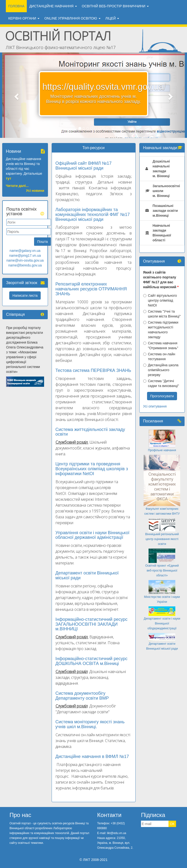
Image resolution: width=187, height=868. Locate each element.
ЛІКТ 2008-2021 (95, 860)
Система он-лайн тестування (159, 357)
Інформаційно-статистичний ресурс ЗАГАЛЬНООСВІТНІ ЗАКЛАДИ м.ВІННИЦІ (92, 624)
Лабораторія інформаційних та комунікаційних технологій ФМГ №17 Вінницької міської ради (93, 214)
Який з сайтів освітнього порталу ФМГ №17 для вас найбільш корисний (160, 280)
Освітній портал (58, 36)
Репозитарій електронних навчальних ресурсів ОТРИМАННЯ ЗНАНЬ (91, 289)
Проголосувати (162, 396)
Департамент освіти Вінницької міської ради (87, 575)
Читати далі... (17, 186)
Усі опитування (155, 406)
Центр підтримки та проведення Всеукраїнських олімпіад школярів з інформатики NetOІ (92, 469)
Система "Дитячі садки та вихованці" (161, 383)
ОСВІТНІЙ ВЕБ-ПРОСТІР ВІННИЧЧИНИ (115, 6)
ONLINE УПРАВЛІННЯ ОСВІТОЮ (72, 18)
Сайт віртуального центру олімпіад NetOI (160, 300)
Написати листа (25, 296)
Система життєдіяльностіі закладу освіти (90, 432)
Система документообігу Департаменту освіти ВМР (82, 696)
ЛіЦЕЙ (112, 18)
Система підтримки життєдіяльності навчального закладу (161, 330)
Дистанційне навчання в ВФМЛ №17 (92, 756)
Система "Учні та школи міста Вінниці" (162, 314)
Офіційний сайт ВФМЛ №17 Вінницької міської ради (84, 166)
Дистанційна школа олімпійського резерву (161, 370)
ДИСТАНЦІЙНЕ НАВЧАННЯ (53, 6)
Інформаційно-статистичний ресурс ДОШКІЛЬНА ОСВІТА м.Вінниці (92, 661)
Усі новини (35, 191)
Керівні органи (24, 18)
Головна (16, 6)
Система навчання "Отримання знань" (161, 346)
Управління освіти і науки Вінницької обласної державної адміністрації (93, 535)
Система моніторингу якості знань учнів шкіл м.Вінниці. (90, 724)
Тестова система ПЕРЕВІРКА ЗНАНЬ (93, 370)
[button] (16, 95)
